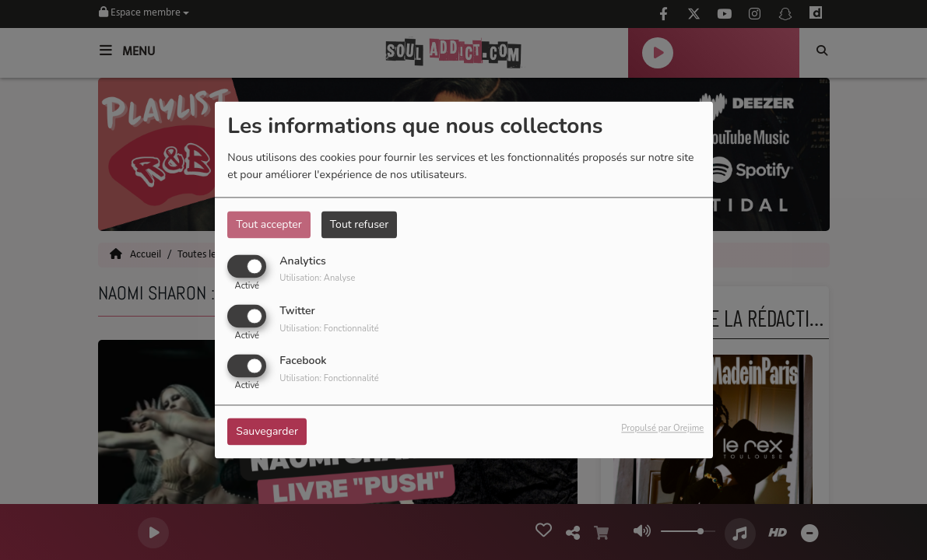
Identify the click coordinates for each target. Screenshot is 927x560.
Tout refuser (360, 224)
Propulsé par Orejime (662, 429)
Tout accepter (269, 224)
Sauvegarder (267, 432)
